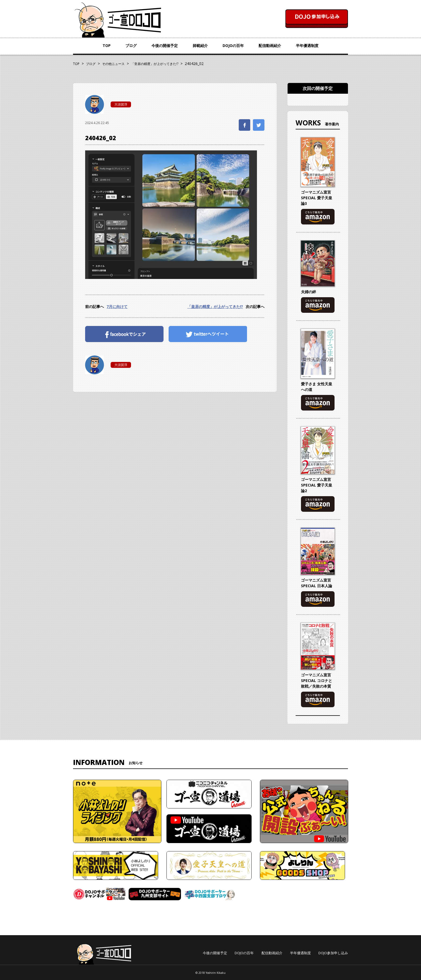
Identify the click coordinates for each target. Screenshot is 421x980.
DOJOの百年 (233, 46)
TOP (107, 46)
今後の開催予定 (165, 46)
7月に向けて (117, 306)
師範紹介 (200, 46)
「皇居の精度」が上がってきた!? (215, 306)
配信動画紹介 (270, 46)
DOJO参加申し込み (333, 953)
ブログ (131, 46)
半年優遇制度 (307, 46)
